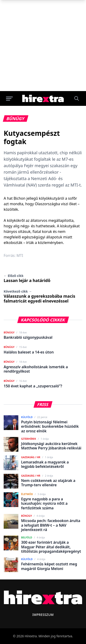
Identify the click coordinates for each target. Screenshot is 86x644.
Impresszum (43, 615)
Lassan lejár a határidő (27, 278)
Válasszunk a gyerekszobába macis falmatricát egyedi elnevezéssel (39, 297)
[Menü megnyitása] (9, 98)
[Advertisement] (43, 46)
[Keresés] (77, 98)
